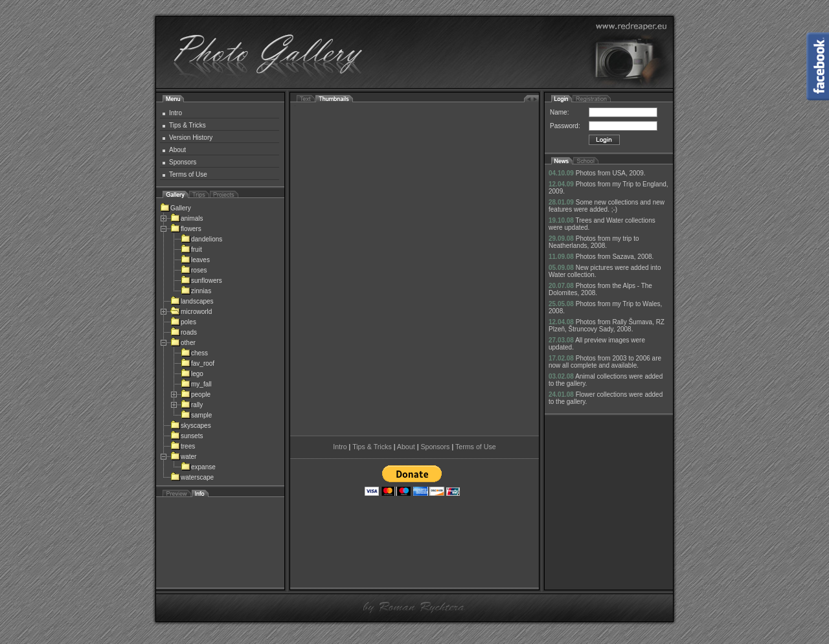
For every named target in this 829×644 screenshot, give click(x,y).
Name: (559, 112)
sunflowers (201, 281)
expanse (198, 467)
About (177, 150)
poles (183, 322)
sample (196, 415)
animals (187, 218)
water (183, 457)
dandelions (201, 239)
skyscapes (191, 426)
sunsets (187, 436)
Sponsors (183, 162)
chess (194, 353)
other (183, 343)
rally (192, 405)
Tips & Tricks (187, 125)
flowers (186, 229)
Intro (176, 113)
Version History (191, 138)
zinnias (196, 291)
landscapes (192, 301)
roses (194, 270)
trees (183, 446)
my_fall (196, 384)
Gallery (176, 208)
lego (192, 374)
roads (184, 332)
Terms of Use (188, 174)
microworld (191, 312)
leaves (195, 260)
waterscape (192, 477)
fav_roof (198, 363)
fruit (191, 250)
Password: (565, 126)
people (196, 394)
